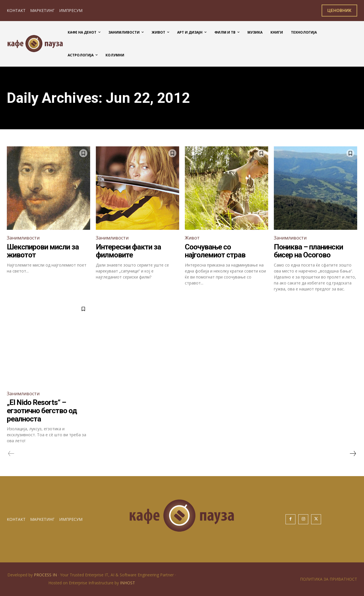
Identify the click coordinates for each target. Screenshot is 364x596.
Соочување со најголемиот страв (215, 251)
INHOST (128, 583)
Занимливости (23, 238)
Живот (192, 238)
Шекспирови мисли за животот (43, 251)
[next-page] (353, 454)
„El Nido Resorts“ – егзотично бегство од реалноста (42, 410)
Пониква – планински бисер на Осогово (308, 251)
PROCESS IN (46, 575)
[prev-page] (11, 454)
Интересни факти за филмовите (128, 251)
